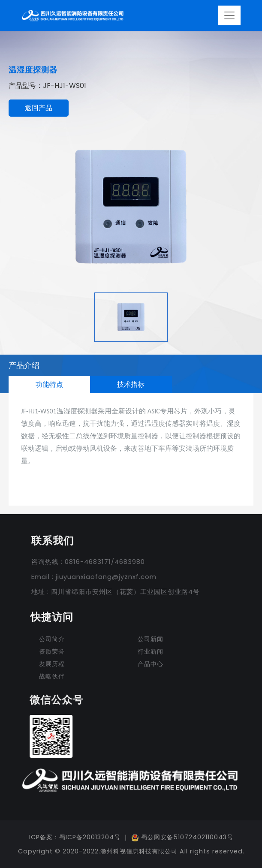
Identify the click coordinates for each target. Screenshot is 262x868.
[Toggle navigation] (229, 15)
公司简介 (52, 639)
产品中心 (151, 664)
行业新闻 (151, 651)
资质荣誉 (52, 651)
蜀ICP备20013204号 (90, 837)
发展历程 (52, 664)
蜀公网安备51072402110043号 (182, 837)
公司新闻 (151, 639)
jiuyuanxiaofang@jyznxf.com (103, 577)
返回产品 (39, 108)
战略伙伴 (52, 676)
